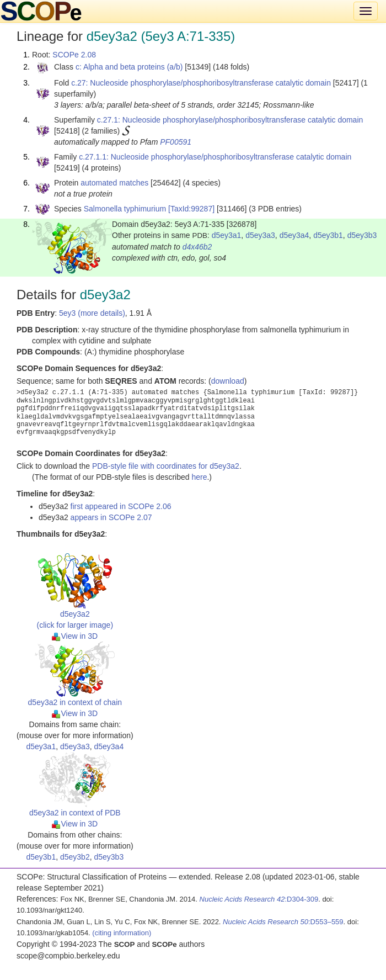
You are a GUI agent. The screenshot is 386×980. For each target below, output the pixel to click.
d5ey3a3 (260, 235)
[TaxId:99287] (191, 209)
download (228, 381)
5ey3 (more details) (92, 313)
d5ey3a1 (227, 235)
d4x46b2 (197, 247)
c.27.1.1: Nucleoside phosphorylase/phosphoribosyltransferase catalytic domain (215, 157)
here (199, 477)
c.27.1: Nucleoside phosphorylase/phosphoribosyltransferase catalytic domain (230, 120)
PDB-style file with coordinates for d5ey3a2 (166, 466)
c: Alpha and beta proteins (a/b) (129, 67)
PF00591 (176, 142)
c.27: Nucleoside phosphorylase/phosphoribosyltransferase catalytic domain (201, 83)
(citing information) (122, 933)
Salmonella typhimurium (125, 209)
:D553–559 (283, 922)
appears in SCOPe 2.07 (111, 517)
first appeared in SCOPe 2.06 (121, 506)
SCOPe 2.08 (74, 55)
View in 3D (75, 636)
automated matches (114, 183)
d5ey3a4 (294, 235)
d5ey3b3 (362, 235)
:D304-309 (259, 899)
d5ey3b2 (75, 857)
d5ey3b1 (328, 235)
